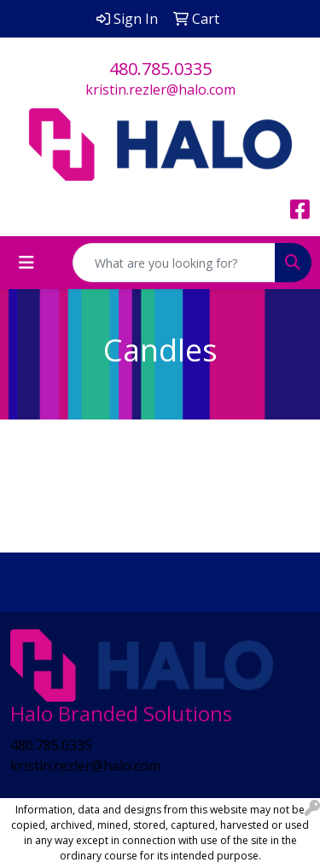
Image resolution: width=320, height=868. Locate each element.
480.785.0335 (160, 69)
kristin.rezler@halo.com (160, 90)
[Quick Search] (174, 263)
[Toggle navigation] (26, 263)
